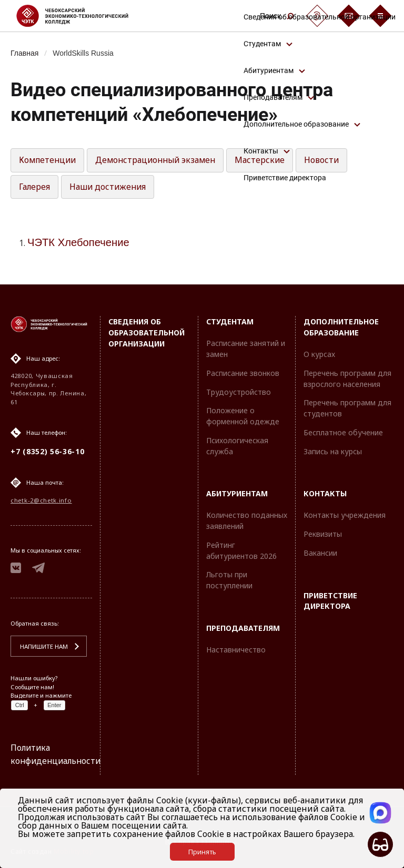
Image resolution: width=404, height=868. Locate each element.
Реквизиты (323, 533)
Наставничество (236, 649)
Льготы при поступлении (229, 579)
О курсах (319, 353)
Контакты (325, 493)
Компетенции (49, 161)
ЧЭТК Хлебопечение (80, 244)
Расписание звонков (243, 372)
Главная (25, 53)
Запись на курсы (333, 450)
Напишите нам (43, 646)
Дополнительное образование (341, 326)
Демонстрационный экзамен (161, 161)
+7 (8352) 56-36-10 (48, 450)
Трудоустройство (239, 391)
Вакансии (320, 552)
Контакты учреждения (345, 514)
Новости (331, 161)
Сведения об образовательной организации (147, 331)
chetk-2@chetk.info (42, 499)
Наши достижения (109, 188)
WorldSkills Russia (85, 53)
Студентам (230, 320)
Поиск (277, 16)
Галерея (35, 188)
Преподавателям (243, 627)
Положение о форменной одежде (243, 415)
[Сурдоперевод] (317, 16)
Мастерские (268, 161)
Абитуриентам (237, 493)
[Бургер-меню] (380, 16)
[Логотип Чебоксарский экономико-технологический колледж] (81, 16)
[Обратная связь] (349, 16)
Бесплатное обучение (343, 431)
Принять (202, 852)
